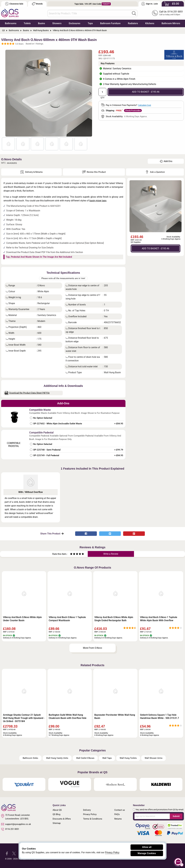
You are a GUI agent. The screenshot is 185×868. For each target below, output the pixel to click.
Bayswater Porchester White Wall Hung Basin (115, 716)
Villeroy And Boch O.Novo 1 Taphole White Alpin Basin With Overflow (159, 619)
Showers (57, 23)
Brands (37, 4)
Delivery (87, 810)
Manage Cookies (147, 853)
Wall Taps (107, 758)
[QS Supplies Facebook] (7, 853)
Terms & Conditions (93, 819)
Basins (41, 23)
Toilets (27, 23)
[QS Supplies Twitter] (14, 853)
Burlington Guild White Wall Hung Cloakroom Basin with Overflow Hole (68, 716)
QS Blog (56, 814)
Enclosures (75, 23)
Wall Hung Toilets (128, 758)
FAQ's (117, 814)
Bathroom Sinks (30, 758)
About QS (57, 810)
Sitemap (57, 823)
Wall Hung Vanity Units (57, 758)
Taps (90, 23)
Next (89, 93)
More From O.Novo (92, 648)
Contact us (120, 810)
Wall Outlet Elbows (85, 758)
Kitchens (150, 23)
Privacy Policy (90, 814)
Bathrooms (11, 23)
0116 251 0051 (10, 829)
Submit (176, 816)
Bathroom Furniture (110, 23)
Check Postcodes (133, 111)
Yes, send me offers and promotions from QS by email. (160, 810)
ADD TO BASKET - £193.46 (146, 92)
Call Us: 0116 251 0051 (171, 12)
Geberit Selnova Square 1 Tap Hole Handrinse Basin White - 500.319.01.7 (159, 716)
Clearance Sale (14, 4)
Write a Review (111, 554)
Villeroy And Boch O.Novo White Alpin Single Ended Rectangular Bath (114, 619)
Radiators (133, 23)
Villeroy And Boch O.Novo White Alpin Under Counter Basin (22, 619)
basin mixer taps (98, 201)
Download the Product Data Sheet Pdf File (27, 393)
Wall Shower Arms (154, 758)
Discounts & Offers (62, 819)
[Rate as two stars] (73, 554)
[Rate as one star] (71, 554)
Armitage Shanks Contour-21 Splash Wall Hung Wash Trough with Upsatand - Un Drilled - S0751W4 (24, 718)
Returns (118, 819)
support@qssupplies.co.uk (16, 824)
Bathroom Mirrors (171, 23)
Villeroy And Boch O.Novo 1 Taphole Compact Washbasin (67, 619)
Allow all (147, 847)
